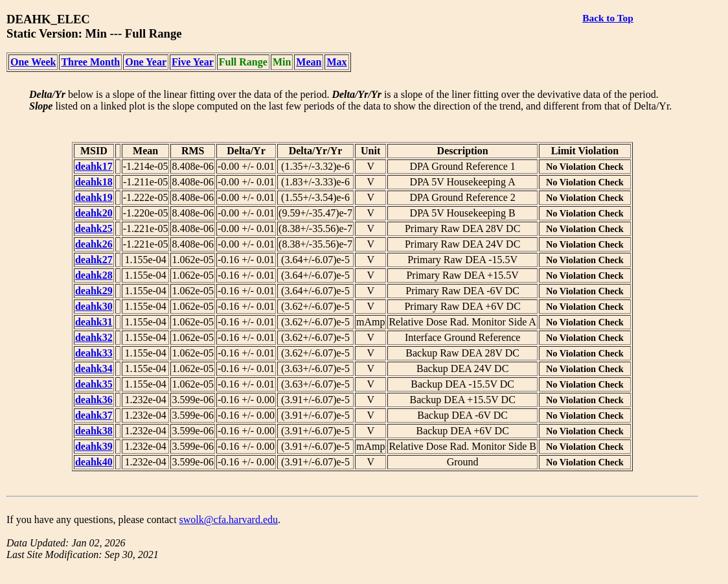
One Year (146, 62)
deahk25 (94, 228)
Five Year (193, 62)
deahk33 (94, 353)
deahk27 (94, 260)
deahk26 (94, 244)
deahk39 (94, 446)
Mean (309, 62)
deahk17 (94, 166)
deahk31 (94, 322)
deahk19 (94, 197)
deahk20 (94, 213)
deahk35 (94, 384)
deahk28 (94, 275)
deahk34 (94, 368)
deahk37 (94, 415)
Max (336, 62)
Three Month (90, 62)
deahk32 (94, 337)
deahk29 (94, 291)
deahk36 (94, 400)
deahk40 (94, 462)
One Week (33, 62)
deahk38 (94, 431)
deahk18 (94, 182)
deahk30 (94, 306)
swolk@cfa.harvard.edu (229, 520)
